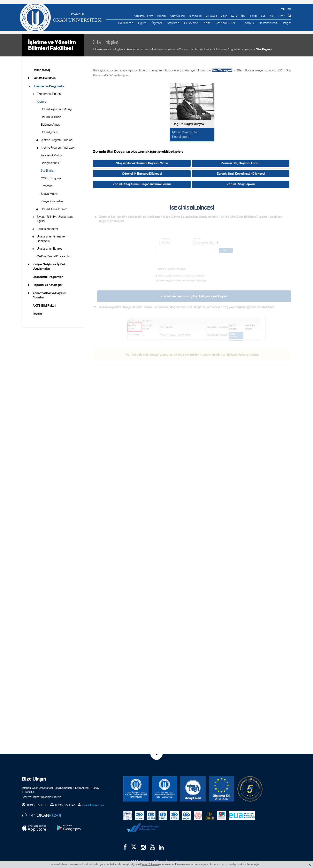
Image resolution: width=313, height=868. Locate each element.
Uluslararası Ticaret (49, 249)
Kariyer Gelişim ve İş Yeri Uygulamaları (49, 267)
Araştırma (173, 23)
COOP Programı (51, 178)
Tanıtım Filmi (196, 16)
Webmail (161, 16)
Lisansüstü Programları (48, 277)
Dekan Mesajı (41, 70)
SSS (263, 16)
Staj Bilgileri (264, 49)
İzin (243, 16)
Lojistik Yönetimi (47, 229)
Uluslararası (191, 23)
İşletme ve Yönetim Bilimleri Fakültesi (52, 45)
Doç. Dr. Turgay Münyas (188, 124)
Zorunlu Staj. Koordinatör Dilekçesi (241, 174)
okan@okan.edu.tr (93, 801)
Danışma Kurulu (51, 163)
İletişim (287, 23)
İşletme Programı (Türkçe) (57, 140)
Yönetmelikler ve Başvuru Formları (49, 295)
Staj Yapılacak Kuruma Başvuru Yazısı (142, 163)
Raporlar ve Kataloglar (48, 285)
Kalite (207, 23)
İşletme (248, 49)
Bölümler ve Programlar (48, 86)
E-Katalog (211, 16)
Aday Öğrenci (178, 16)
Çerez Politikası (149, 864)
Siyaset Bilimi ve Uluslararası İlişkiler (55, 219)
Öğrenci (157, 23)
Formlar (253, 16)
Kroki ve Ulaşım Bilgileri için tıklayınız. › (42, 793)
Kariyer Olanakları (52, 201)
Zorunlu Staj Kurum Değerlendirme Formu (142, 184)
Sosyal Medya (50, 194)
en (289, 9)
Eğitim (142, 23)
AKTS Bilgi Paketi (44, 306)
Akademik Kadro (51, 155)
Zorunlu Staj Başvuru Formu (241, 163)
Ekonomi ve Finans (49, 94)
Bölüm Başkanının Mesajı (56, 109)
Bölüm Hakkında (51, 117)
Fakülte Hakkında (44, 78)
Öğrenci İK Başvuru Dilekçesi (142, 174)
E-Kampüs (247, 23)
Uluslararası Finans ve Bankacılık (51, 239)
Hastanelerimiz (268, 23)
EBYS (234, 16)
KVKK (282, 16)
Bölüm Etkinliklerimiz (54, 209)
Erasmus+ (47, 186)
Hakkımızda (126, 23)
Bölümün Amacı (51, 125)
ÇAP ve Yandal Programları (54, 256)
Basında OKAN (225, 23)
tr (283, 9)
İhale (272, 16)
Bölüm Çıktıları (50, 132)
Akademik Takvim (143, 16)
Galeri (224, 16)
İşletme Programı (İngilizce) (58, 148)
